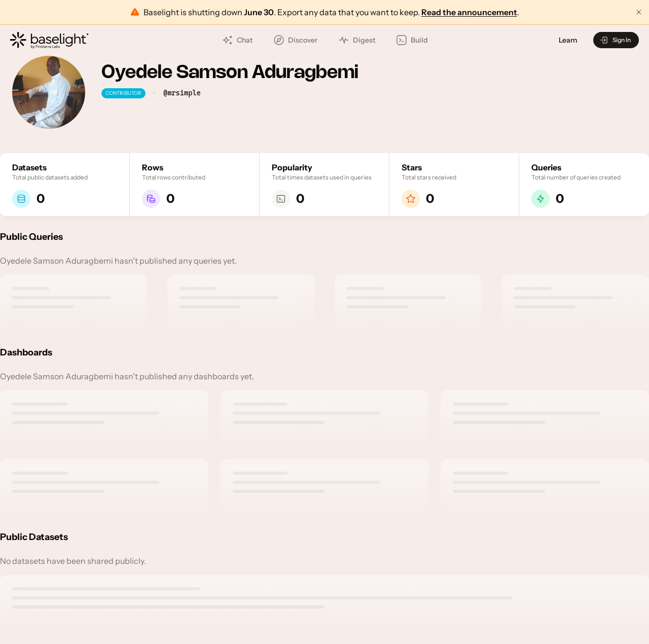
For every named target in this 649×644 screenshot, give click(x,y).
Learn (568, 40)
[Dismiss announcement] (639, 12)
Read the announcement (469, 12)
